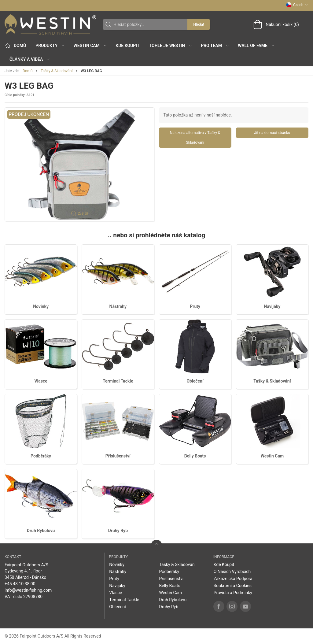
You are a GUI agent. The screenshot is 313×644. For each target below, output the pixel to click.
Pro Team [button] (215, 46)
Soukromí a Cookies (233, 586)
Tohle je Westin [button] (171, 46)
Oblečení (195, 381)
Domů (28, 71)
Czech (297, 5)
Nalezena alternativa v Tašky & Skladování (195, 138)
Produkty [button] (50, 46)
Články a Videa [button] (30, 59)
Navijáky (272, 306)
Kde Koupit (127, 46)
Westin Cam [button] (91, 46)
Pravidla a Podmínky (233, 593)
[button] (79, 164)
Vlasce (41, 381)
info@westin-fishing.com (28, 590)
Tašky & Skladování (57, 71)
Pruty (195, 306)
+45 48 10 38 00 (20, 584)
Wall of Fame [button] (256, 46)
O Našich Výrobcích (232, 572)
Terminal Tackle (118, 381)
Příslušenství (118, 456)
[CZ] (50, 24)
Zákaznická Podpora (233, 579)
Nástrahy (118, 306)
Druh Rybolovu (41, 531)
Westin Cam (272, 456)
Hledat (199, 24)
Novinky (41, 306)
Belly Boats (195, 456)
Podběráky (41, 456)
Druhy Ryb (118, 531)
